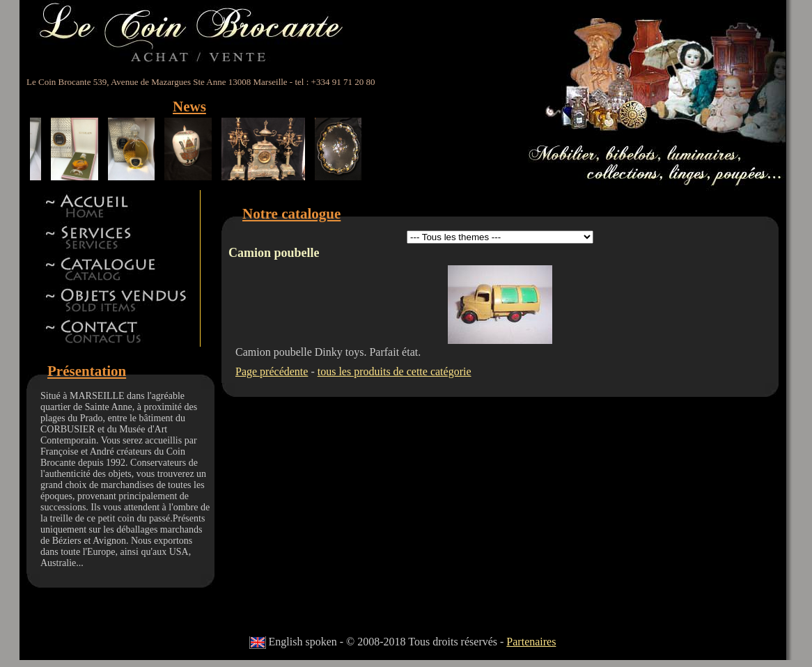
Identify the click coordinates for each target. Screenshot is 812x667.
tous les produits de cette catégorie (395, 371)
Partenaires (531, 642)
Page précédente (272, 371)
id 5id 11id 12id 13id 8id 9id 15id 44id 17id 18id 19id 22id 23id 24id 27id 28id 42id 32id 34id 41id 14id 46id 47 (500, 237)
